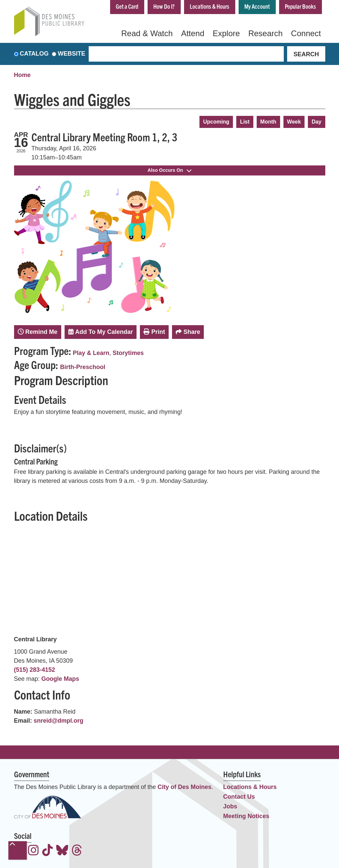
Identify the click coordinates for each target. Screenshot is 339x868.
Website (72, 54)
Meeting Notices (246, 816)
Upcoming (216, 122)
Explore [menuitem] (226, 33)
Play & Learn (91, 353)
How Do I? (164, 6)
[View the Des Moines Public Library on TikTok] (48, 851)
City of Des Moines (185, 787)
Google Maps (60, 679)
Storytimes (128, 353)
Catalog (34, 54)
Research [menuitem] (266, 33)
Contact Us (239, 797)
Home (22, 75)
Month (268, 122)
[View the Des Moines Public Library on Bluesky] (62, 851)
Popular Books (300, 6)
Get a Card (127, 6)
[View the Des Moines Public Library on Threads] (77, 851)
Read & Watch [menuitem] (147, 33)
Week (294, 122)
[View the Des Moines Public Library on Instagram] (33, 851)
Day (316, 122)
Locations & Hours (209, 6)
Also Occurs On (169, 170)
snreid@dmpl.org (59, 721)
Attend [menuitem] (193, 33)
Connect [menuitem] (306, 33)
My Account (257, 6)
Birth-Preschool (83, 367)
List (245, 122)
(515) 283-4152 (35, 670)
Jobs (230, 806)
